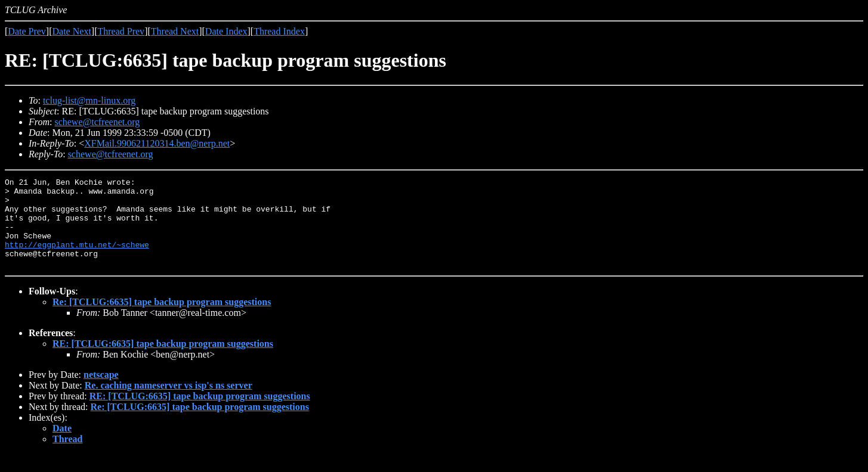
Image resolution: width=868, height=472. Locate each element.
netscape (101, 392)
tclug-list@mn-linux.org (89, 100)
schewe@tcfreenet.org (97, 122)
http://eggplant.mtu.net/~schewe (77, 259)
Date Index (226, 31)
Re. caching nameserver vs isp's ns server (169, 403)
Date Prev (27, 31)
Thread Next (175, 31)
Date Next (72, 31)
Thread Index (279, 31)
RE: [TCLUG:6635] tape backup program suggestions (163, 361)
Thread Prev (121, 31)
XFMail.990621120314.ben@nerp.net (157, 143)
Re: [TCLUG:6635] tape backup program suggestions (162, 320)
